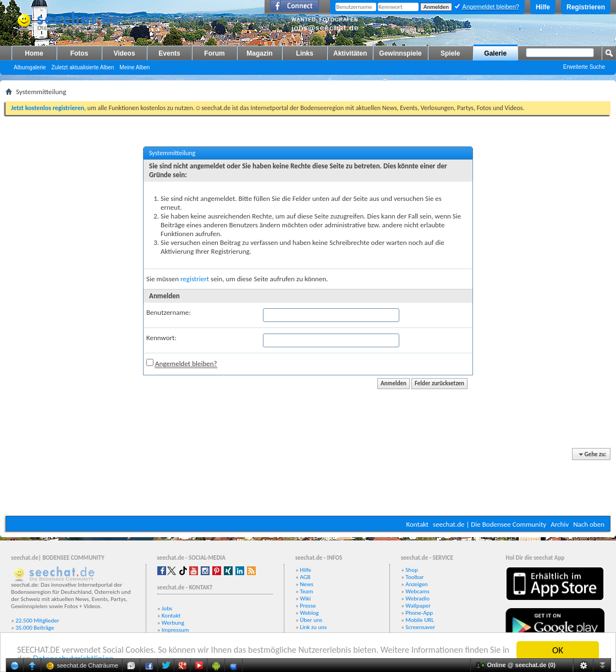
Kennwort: (161, 338)
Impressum (175, 630)
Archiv (560, 524)
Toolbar (414, 577)
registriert (195, 279)
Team (306, 591)
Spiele (450, 53)
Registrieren (586, 7)
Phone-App (419, 613)
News (307, 584)
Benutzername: (169, 312)
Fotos (79, 53)
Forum (214, 53)
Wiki (305, 599)
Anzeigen (417, 584)
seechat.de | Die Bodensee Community (490, 524)
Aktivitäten (350, 53)
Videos (124, 53)
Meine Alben (134, 67)
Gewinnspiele (400, 53)
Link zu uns (313, 627)
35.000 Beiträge (35, 628)
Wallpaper (418, 606)
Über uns (311, 620)
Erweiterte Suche (584, 67)
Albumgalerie (30, 67)
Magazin (259, 53)
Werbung (173, 623)
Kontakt (417, 524)
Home (34, 53)
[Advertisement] (308, 483)
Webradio (417, 599)
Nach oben (589, 524)
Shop (411, 570)
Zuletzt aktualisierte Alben (82, 67)
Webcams (417, 591)
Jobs (167, 608)
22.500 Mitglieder (37, 621)
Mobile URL (420, 620)
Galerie (495, 53)
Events (169, 53)
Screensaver (420, 627)
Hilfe (543, 7)
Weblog (309, 613)
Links (304, 53)
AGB (305, 577)
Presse (308, 606)
